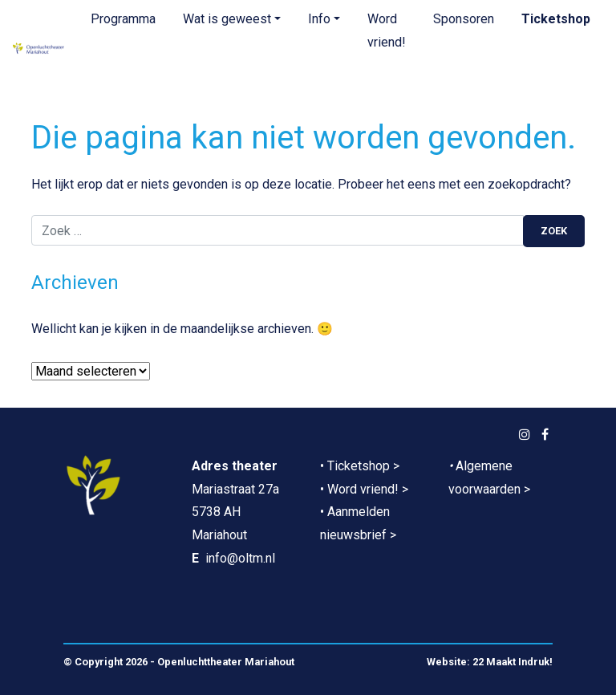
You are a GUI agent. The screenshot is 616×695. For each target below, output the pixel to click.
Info (319, 19)
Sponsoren (464, 19)
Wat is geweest (227, 19)
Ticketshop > (363, 466)
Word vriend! (387, 30)
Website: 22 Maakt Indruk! (490, 662)
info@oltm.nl (240, 558)
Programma (123, 19)
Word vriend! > (368, 489)
